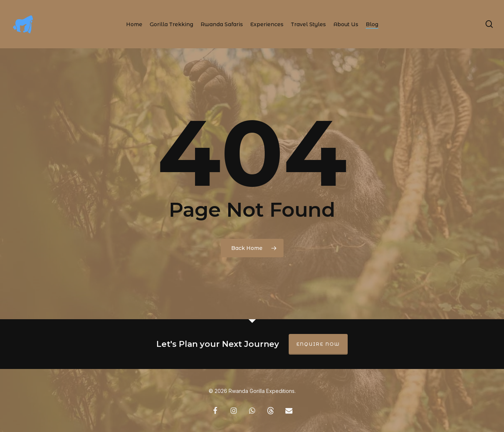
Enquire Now (318, 344)
